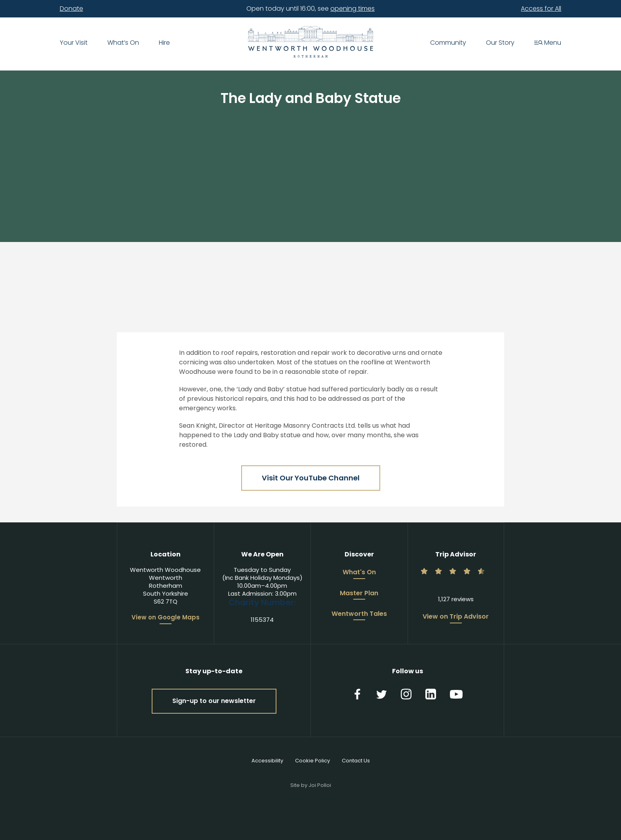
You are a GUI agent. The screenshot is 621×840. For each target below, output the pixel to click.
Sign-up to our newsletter (214, 701)
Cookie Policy (312, 761)
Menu (548, 43)
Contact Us (356, 761)
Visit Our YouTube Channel (311, 478)
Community (448, 43)
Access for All (541, 9)
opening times (352, 9)
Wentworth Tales (359, 614)
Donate (71, 9)
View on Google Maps (166, 617)
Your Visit (74, 43)
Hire (164, 43)
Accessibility (267, 761)
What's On (359, 573)
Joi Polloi (320, 785)
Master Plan (359, 594)
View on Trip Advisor (456, 617)
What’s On (123, 43)
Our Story (500, 43)
